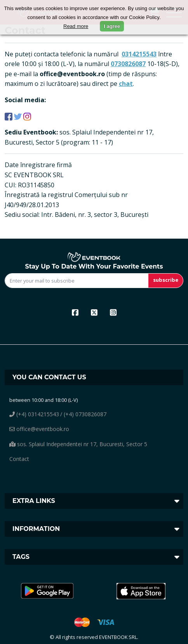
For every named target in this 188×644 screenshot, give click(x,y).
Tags (21, 557)
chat (126, 84)
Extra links (34, 501)
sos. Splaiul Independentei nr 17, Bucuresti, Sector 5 (78, 444)
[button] (47, 591)
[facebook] (75, 312)
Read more (76, 26)
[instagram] (113, 312)
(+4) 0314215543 (34, 414)
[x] (94, 312)
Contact (19, 459)
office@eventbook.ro (39, 429)
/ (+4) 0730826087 (83, 414)
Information (36, 529)
